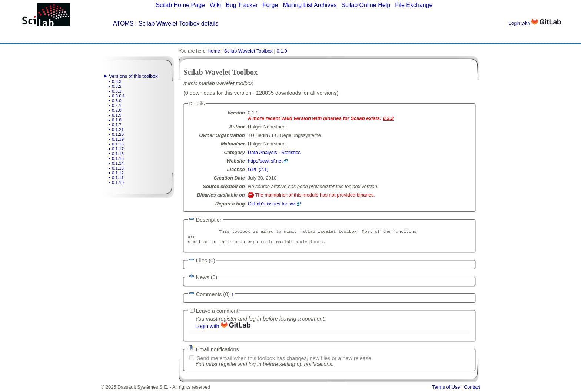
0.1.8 (117, 120)
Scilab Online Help (366, 5)
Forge (270, 5)
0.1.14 (118, 163)
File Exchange (414, 5)
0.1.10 (118, 182)
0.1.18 (118, 144)
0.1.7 (117, 125)
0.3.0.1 (118, 96)
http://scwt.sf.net (265, 161)
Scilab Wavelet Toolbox (248, 51)
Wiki (215, 5)
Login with (535, 23)
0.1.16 (118, 154)
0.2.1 (117, 105)
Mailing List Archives (310, 5)
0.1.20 (118, 134)
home (214, 51)
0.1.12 (118, 173)
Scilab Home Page (180, 5)
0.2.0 (117, 110)
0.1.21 (118, 130)
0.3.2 (117, 86)
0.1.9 (117, 115)
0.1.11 (118, 178)
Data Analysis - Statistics (274, 152)
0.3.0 (117, 101)
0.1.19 (118, 139)
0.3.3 (117, 81)
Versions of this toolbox (133, 76)
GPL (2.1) (258, 169)
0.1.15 (118, 158)
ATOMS (123, 24)
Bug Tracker (242, 5)
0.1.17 (118, 149)
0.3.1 (117, 91)
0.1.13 (118, 168)
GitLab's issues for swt (272, 204)
